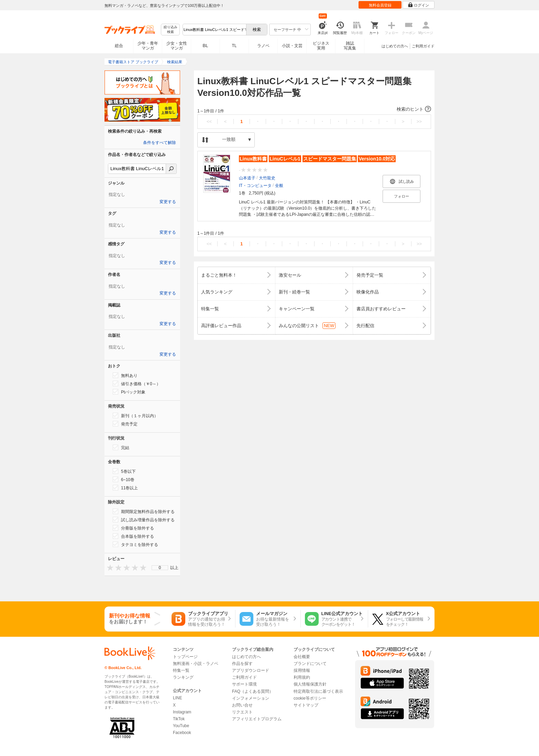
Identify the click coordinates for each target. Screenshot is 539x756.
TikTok (179, 719)
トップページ (185, 657)
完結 (121, 447)
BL (206, 46)
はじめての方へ (395, 46)
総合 (119, 46)
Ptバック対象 (129, 392)
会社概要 (302, 657)
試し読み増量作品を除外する (144, 520)
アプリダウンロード (251, 670)
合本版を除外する (133, 536)
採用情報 (302, 670)
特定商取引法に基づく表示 (318, 691)
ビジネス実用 (321, 46)
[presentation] (109, 568)
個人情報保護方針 (310, 684)
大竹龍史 (267, 178)
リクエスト (242, 712)
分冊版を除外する (133, 528)
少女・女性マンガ (177, 46)
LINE (178, 698)
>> (419, 121)
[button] (314, 109)
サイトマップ (306, 705)
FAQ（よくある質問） (253, 691)
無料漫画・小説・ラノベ (196, 664)
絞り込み (170, 30)
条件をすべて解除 (159, 143)
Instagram (182, 712)
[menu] (160, 568)
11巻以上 (125, 488)
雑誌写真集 (350, 46)
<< (209, 121)
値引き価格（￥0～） (137, 383)
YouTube (181, 726)
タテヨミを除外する (135, 544)
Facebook (182, 733)
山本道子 (247, 178)
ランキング (183, 677)
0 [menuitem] (160, 568)
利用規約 (302, 677)
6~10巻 (124, 479)
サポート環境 (244, 684)
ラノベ (263, 46)
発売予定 (125, 424)
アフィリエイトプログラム (257, 719)
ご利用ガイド (423, 46)
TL (234, 46)
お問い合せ (242, 705)
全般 (279, 186)
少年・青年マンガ (148, 46)
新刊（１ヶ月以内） (135, 415)
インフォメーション (251, 698)
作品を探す (242, 664)
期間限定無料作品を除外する (144, 511)
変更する (168, 202)
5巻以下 (124, 471)
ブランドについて (310, 664)
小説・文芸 (292, 46)
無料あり (125, 375)
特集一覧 (181, 670)
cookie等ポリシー (310, 698)
